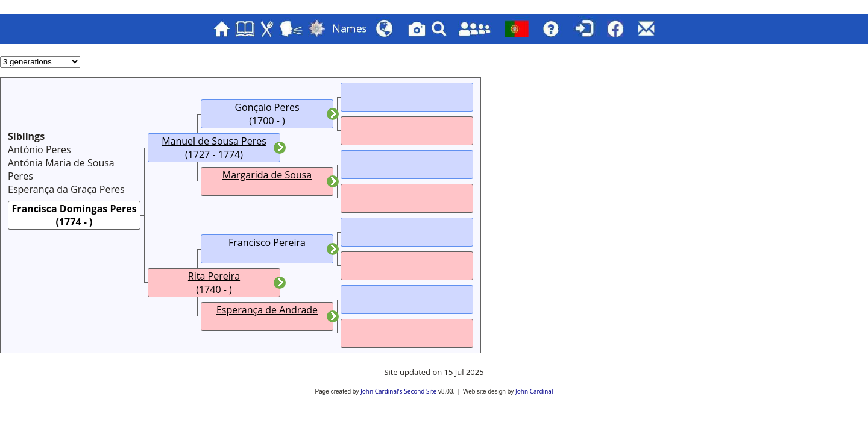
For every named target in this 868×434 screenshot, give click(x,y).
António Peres (39, 149)
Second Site (420, 391)
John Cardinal (534, 391)
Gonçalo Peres (267, 107)
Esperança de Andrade (267, 310)
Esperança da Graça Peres (66, 189)
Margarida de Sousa (267, 175)
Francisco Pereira (267, 242)
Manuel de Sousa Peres (214, 141)
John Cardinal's (381, 391)
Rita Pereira (214, 276)
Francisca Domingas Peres (74, 209)
